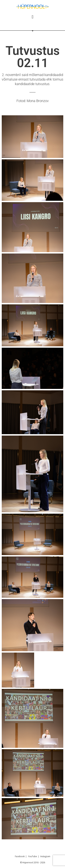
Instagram (45, 856)
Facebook (20, 856)
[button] (33, 17)
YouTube (32, 856)
